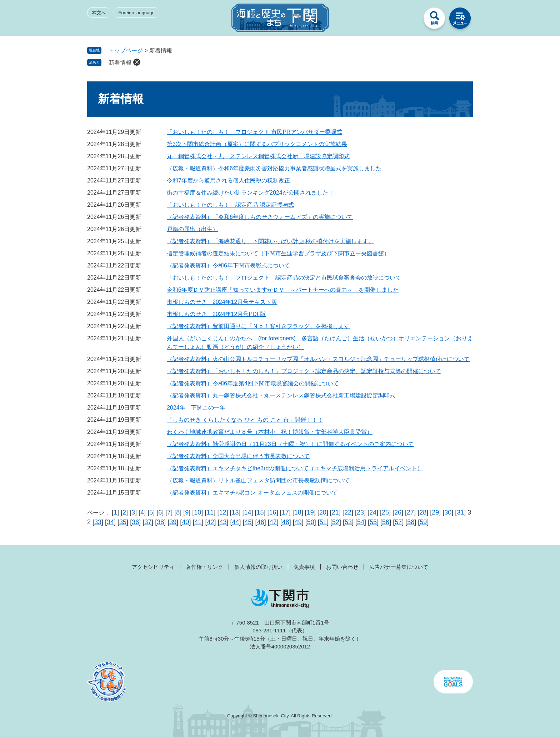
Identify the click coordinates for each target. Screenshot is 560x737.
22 (348, 512)
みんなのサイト (409, 20)
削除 (137, 62)
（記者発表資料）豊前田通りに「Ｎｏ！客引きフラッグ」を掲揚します (258, 326)
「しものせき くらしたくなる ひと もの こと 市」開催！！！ (245, 420)
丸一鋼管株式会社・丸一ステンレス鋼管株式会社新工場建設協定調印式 (258, 156)
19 (310, 512)
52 (336, 522)
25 (385, 512)
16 (273, 512)
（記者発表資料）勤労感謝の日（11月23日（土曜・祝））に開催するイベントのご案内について (290, 444)
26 (398, 512)
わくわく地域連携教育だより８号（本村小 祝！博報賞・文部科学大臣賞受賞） (270, 432)
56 (386, 522)
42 (210, 522)
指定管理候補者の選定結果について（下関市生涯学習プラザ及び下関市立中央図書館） (278, 253)
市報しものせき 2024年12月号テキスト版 (222, 302)
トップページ (126, 51)
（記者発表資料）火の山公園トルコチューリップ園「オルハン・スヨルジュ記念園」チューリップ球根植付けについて (318, 359)
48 (286, 522)
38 (160, 522)
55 (373, 522)
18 (298, 512)
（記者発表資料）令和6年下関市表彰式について (228, 265)
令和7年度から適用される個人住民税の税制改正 (228, 181)
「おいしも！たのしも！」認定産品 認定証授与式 (230, 205)
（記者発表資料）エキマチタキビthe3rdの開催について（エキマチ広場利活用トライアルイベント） (295, 468)
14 (248, 512)
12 (222, 512)
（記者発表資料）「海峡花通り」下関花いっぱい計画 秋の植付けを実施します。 (270, 241)
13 (235, 512)
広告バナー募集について (399, 567)
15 (260, 512)
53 (348, 522)
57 (398, 522)
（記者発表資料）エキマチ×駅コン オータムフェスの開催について (252, 493)
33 (98, 522)
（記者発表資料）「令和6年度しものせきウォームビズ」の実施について (260, 217)
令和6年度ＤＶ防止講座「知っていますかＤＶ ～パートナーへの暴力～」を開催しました (283, 290)
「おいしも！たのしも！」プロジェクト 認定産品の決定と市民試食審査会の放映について (284, 278)
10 (197, 512)
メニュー (460, 20)
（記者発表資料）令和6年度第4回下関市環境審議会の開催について (253, 383)
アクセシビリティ (153, 567)
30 (448, 512)
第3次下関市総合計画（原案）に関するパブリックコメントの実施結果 (257, 144)
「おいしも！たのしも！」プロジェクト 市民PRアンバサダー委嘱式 (254, 132)
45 (248, 522)
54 (361, 522)
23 (360, 512)
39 (173, 522)
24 (373, 512)
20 (323, 512)
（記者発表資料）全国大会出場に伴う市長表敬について (238, 456)
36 (135, 522)
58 (411, 522)
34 (110, 522)
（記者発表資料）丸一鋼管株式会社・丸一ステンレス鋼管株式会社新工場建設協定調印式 (281, 395)
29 (435, 512)
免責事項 (304, 567)
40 (185, 522)
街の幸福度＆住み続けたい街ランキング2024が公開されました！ (250, 193)
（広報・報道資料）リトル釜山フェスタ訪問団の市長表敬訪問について (258, 480)
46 (261, 522)
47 (273, 522)
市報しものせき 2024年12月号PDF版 (216, 314)
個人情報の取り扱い (258, 567)
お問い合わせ (342, 567)
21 (335, 512)
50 (311, 522)
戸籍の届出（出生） (192, 229)
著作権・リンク (204, 567)
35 (123, 522)
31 (460, 512)
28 (423, 512)
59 (423, 522)
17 (285, 512)
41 (198, 522)
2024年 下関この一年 (196, 408)
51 (323, 522)
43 (223, 522)
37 (148, 522)
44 (236, 522)
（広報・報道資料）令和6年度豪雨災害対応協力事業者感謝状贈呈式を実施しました (274, 168)
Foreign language (136, 13)
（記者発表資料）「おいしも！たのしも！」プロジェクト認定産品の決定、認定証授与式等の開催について (304, 371)
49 (298, 522)
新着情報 (120, 63)
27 (410, 512)
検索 (434, 20)
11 (210, 512)
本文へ (99, 13)
